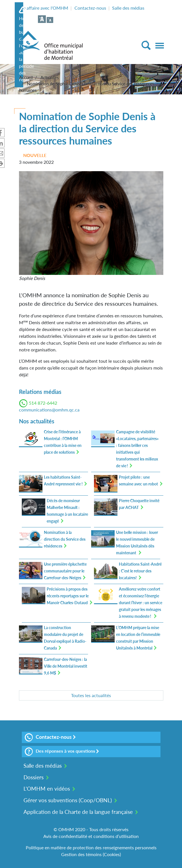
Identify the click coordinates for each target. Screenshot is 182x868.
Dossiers (34, 777)
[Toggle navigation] (160, 46)
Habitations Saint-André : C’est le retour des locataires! (140, 571)
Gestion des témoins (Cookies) (91, 854)
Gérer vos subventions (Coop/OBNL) (68, 800)
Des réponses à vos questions (60, 752)
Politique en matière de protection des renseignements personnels (91, 847)
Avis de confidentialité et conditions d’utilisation (91, 836)
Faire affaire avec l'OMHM (42, 8)
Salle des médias (128, 8)
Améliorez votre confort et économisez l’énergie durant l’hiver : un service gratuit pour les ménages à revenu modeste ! (141, 603)
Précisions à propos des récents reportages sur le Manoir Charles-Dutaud (68, 596)
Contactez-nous (90, 8)
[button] (91, 222)
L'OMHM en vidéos (47, 789)
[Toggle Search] (146, 45)
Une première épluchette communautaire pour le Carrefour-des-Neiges (65, 571)
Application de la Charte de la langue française (78, 812)
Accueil (26, 77)
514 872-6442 (43, 403)
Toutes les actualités (91, 695)
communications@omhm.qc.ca (49, 410)
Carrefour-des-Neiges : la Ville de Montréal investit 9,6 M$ (66, 666)
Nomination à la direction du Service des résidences (65, 539)
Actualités (50, 77)
